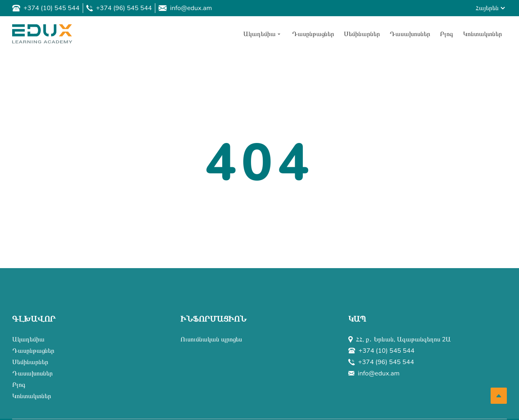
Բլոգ (19, 385)
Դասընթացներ (33, 351)
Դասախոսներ (32, 373)
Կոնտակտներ (32, 396)
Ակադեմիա (28, 339)
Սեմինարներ (30, 362)
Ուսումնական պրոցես (211, 339)
